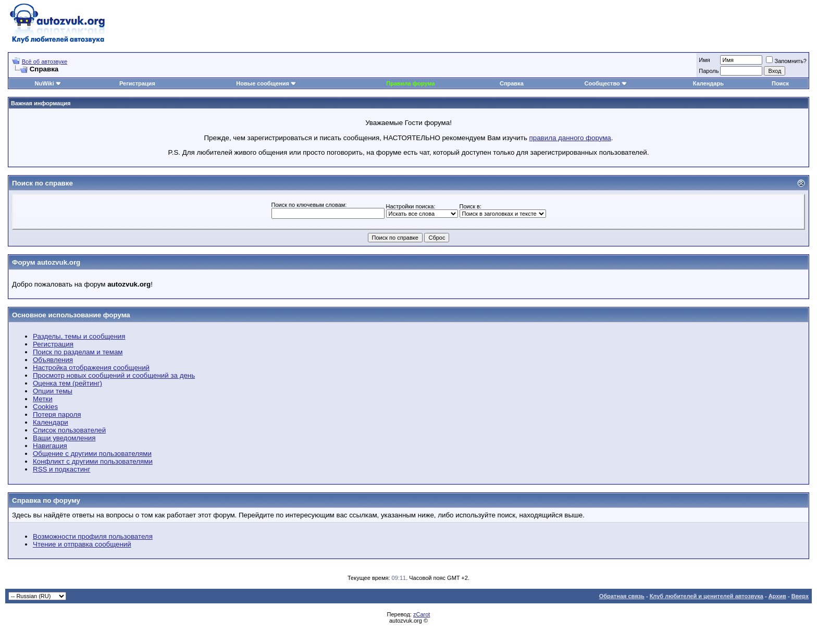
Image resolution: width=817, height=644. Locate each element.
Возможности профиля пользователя (93, 536)
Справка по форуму (46, 500)
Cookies (45, 407)
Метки (43, 399)
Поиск (780, 83)
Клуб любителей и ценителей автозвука (707, 596)
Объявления (53, 360)
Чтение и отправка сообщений (82, 544)
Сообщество (606, 83)
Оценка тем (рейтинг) (67, 383)
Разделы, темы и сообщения (79, 336)
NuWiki (45, 83)
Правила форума (410, 83)
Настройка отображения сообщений (91, 368)
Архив (777, 596)
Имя (704, 60)
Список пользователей (69, 430)
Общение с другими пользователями (92, 454)
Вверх (800, 596)
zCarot (422, 614)
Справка (512, 83)
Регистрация (137, 83)
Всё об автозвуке (45, 61)
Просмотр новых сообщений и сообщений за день (114, 375)
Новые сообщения (263, 83)
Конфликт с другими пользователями (93, 461)
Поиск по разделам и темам (78, 352)
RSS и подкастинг (61, 469)
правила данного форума (570, 138)
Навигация (50, 446)
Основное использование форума (71, 315)
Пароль (709, 71)
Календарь (708, 83)
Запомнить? (786, 61)
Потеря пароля (57, 414)
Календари (51, 422)
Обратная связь (622, 596)
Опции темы (53, 391)
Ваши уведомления (64, 438)
